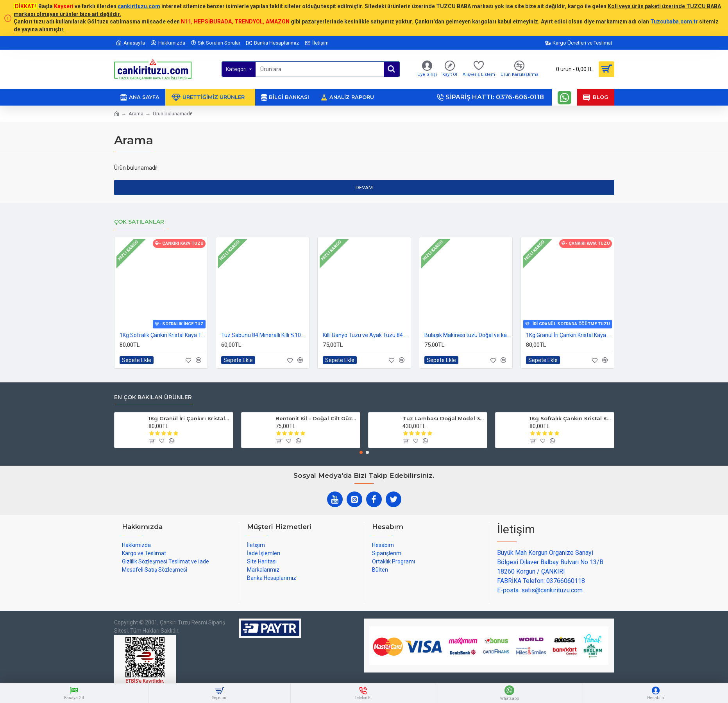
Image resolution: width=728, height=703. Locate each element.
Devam (364, 187)
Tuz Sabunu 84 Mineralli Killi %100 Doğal (264, 335)
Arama (136, 114)
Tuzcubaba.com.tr (674, 22)
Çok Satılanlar (139, 222)
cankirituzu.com (139, 6)
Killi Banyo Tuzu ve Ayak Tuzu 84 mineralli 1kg (366, 335)
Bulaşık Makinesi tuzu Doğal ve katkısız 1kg (467, 335)
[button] (361, 452)
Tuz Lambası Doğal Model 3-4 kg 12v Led (443, 418)
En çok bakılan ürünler (153, 397)
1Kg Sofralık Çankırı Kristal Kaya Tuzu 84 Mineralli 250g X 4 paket (163, 335)
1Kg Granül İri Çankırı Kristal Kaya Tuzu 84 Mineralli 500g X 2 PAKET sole (569, 335)
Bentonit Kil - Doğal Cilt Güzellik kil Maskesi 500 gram (316, 418)
